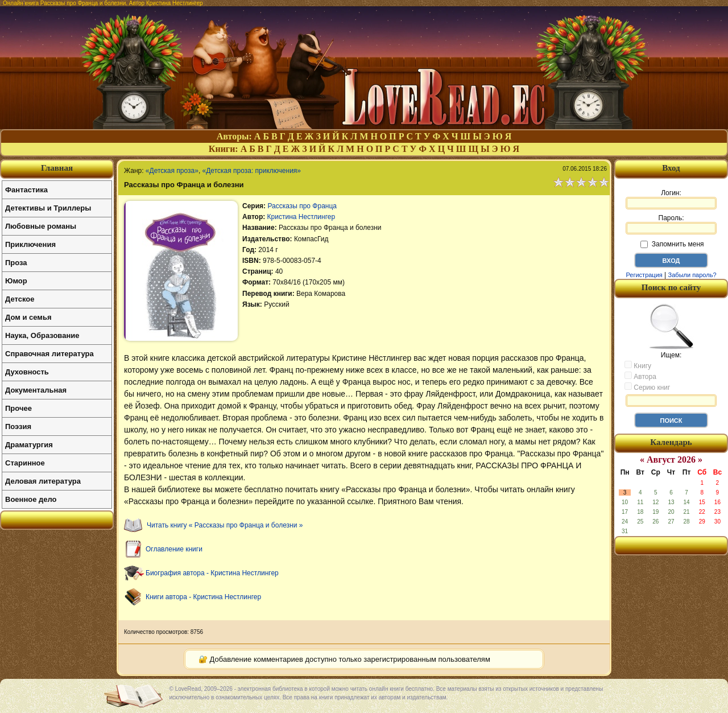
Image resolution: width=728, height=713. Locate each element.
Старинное (25, 463)
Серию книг (647, 387)
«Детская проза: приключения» (252, 171)
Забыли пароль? (692, 275)
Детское (20, 299)
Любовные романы (41, 226)
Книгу (638, 365)
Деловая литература (43, 481)
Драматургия (29, 445)
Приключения (30, 244)
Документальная (36, 390)
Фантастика (26, 190)
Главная (57, 168)
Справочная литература (49, 354)
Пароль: (671, 224)
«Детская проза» (172, 171)
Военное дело (31, 499)
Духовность (27, 372)
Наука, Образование (42, 335)
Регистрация (644, 275)
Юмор (16, 281)
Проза (16, 263)
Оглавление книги (174, 549)
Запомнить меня (672, 244)
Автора (640, 376)
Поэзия (18, 426)
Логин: (671, 199)
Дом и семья (28, 317)
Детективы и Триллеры (48, 208)
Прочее (18, 408)
